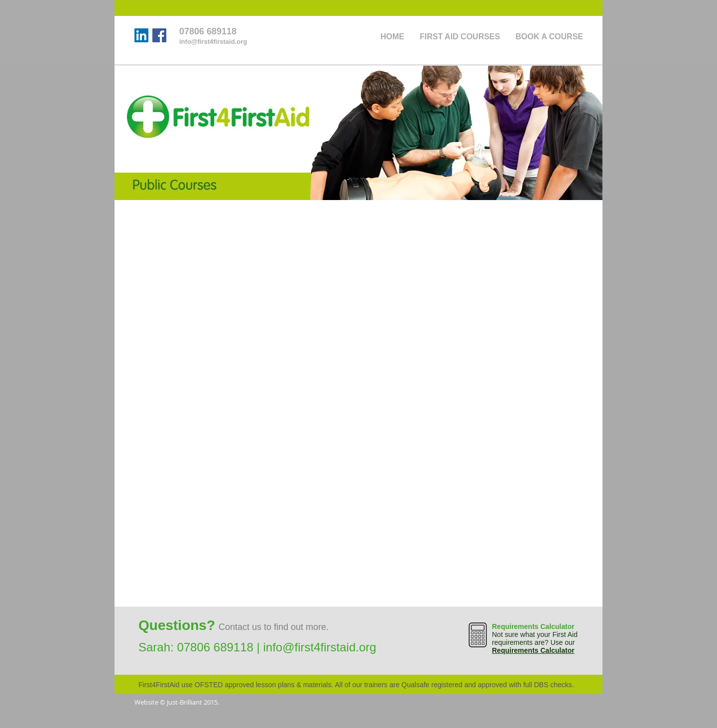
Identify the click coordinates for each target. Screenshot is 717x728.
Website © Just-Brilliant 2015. (177, 702)
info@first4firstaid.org (319, 647)
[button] (549, 37)
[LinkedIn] (141, 35)
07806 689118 (215, 647)
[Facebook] (159, 35)
